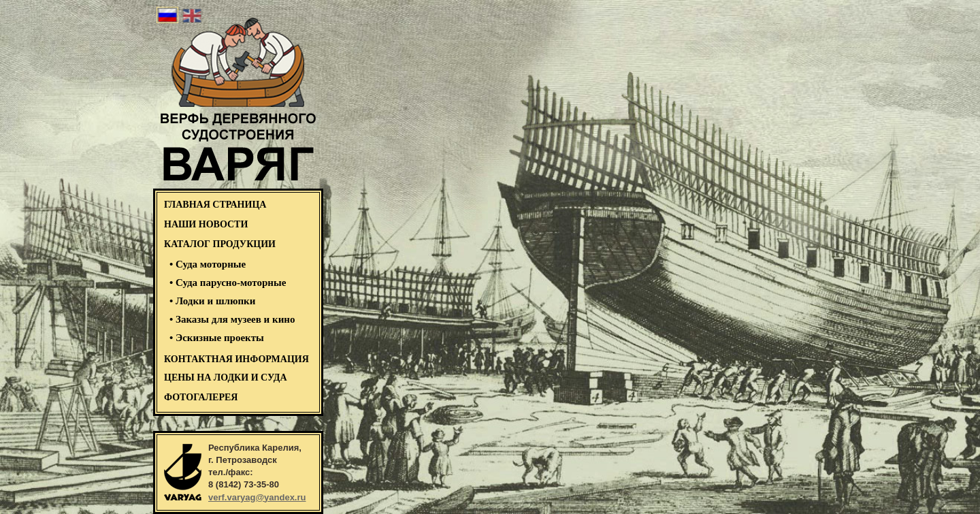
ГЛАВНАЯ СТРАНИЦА (215, 205)
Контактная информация (236, 359)
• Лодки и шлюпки (212, 301)
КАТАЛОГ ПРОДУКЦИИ (220, 244)
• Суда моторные (208, 264)
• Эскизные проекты (217, 338)
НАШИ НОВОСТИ (206, 224)
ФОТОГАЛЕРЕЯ (201, 397)
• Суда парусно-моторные (228, 283)
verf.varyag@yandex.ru (257, 497)
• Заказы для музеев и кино (232, 319)
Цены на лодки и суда (226, 378)
